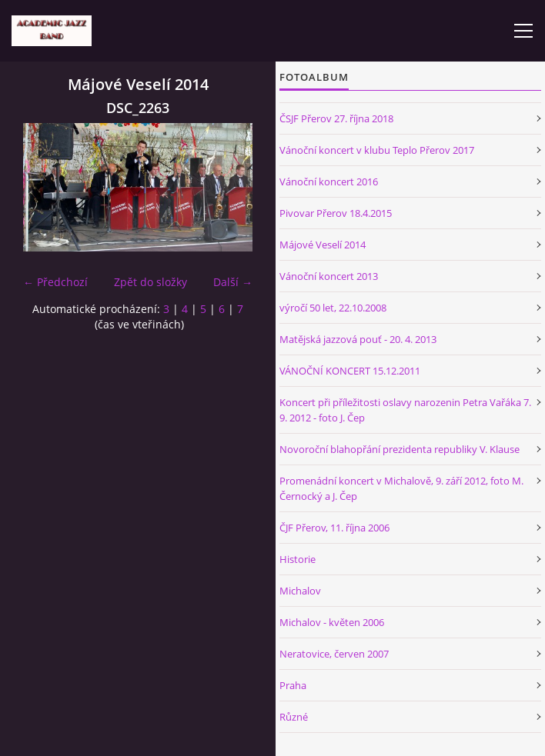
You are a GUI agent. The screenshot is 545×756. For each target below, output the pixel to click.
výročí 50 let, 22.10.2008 (333, 308)
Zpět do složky (150, 282)
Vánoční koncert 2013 (329, 276)
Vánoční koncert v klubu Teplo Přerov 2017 (377, 150)
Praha (293, 685)
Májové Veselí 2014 (323, 245)
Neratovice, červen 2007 (334, 654)
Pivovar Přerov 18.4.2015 (336, 213)
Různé (294, 717)
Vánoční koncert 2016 (329, 182)
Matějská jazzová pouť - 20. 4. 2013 (358, 339)
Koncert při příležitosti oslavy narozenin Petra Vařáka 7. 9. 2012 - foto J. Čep (405, 410)
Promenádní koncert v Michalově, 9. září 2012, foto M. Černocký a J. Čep (401, 488)
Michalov (300, 591)
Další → (233, 282)
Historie (298, 559)
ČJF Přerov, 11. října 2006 (334, 528)
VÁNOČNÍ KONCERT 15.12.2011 (350, 371)
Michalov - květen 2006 (332, 622)
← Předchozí (55, 282)
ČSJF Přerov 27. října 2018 (336, 118)
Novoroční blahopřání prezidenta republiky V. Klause (400, 449)
